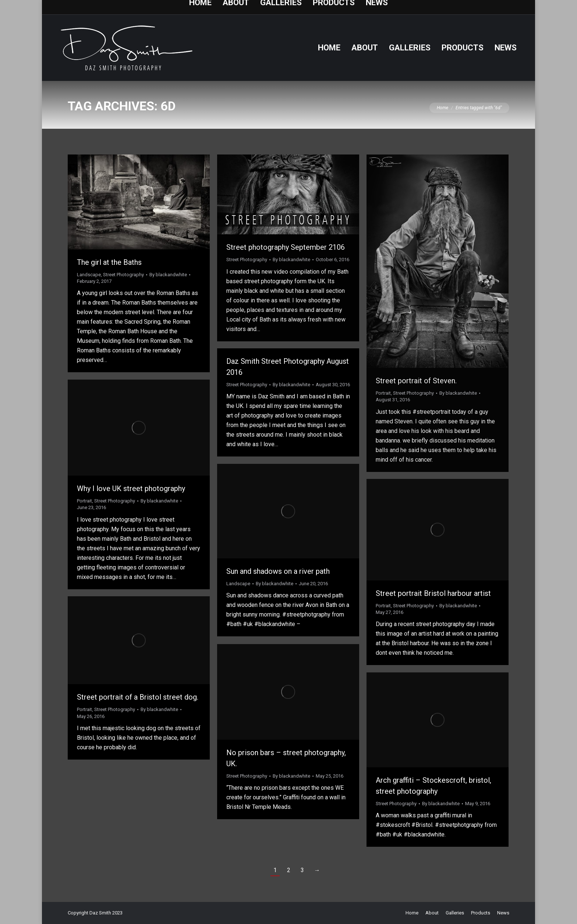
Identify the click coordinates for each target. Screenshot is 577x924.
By (168, 275)
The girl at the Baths (109, 262)
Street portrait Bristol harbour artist (433, 593)
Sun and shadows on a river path (278, 571)
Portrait (383, 393)
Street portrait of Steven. (416, 381)
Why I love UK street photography (131, 488)
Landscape (89, 275)
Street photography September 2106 (286, 247)
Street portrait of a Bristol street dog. (138, 697)
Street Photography (123, 275)
